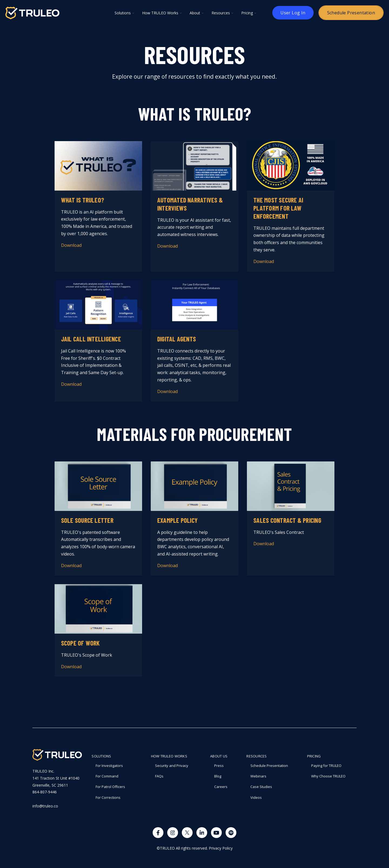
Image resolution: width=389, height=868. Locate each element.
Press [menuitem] (219, 766)
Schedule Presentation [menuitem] (269, 766)
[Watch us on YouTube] (216, 833)
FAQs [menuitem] (159, 776)
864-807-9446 (45, 792)
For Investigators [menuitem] (109, 766)
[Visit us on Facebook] (158, 833)
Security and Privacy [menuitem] (172, 766)
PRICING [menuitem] (314, 756)
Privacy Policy (221, 848)
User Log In (293, 13)
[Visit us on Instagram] (173, 833)
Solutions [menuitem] (101, 756)
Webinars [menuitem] (258, 776)
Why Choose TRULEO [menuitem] (328, 776)
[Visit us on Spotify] (231, 833)
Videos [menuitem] (256, 797)
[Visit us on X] (187, 833)
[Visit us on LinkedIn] (202, 833)
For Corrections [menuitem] (108, 797)
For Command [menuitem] (107, 776)
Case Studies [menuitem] (261, 787)
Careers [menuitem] (221, 787)
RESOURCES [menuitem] (256, 756)
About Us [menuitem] (219, 756)
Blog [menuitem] (218, 776)
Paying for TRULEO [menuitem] (326, 766)
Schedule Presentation (351, 13)
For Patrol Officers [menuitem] (110, 787)
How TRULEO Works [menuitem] (169, 756)
